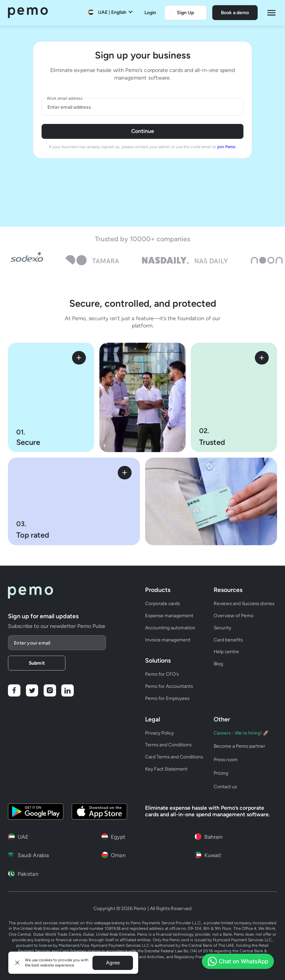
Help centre (226, 651)
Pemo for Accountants (169, 686)
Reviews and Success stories (244, 603)
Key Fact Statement (166, 769)
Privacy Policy (159, 733)
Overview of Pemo (234, 615)
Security (222, 628)
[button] (17, 963)
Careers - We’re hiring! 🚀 (241, 733)
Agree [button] (113, 963)
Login (150, 12)
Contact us (225, 786)
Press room (226, 759)
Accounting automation (170, 628)
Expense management (169, 615)
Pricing (221, 773)
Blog (218, 664)
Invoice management (168, 640)
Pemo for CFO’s (162, 674)
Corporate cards (162, 603)
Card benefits (228, 640)
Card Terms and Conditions (174, 757)
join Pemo (226, 147)
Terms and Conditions (168, 745)
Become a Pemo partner (239, 746)
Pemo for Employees (167, 698)
